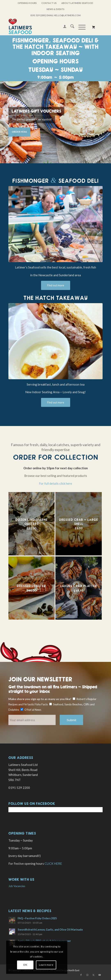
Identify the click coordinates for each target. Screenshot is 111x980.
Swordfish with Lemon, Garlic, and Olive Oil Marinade (50, 930)
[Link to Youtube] (100, 975)
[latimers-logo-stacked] (46, 27)
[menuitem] (27, 3)
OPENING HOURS (27, 3)
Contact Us (49, 3)
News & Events (55, 9)
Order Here (19, 131)
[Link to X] (93, 975)
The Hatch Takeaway (56, 298)
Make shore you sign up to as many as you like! (40, 699)
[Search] (70, 27)
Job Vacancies (17, 886)
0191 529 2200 (38, 15)
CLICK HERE (53, 863)
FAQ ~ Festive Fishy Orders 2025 (37, 918)
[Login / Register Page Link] (63, 27)
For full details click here (55, 483)
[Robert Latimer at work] (56, 224)
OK (25, 965)
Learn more (46, 965)
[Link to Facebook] (81, 975)
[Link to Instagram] (87, 975)
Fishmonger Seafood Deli (55, 181)
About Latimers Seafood (77, 3)
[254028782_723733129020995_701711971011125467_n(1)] (56, 341)
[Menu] (80, 27)
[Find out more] (56, 285)
